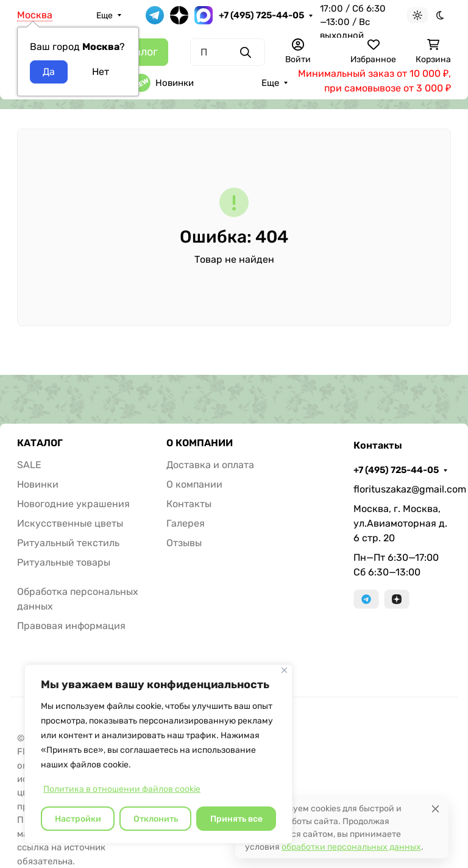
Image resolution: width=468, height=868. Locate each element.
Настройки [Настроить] (78, 819)
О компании (194, 484)
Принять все (236, 819)
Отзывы (184, 543)
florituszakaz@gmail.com (402, 489)
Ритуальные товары (64, 562)
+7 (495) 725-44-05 (261, 15)
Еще (105, 16)
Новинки (163, 83)
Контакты (189, 504)
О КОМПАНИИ (200, 443)
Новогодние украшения (73, 504)
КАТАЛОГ (40, 443)
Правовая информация (71, 626)
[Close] (435, 809)
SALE (29, 465)
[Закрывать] (284, 670)
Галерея (186, 523)
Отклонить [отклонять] (156, 819)
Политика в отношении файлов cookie (122, 789)
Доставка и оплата (210, 465)
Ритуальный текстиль (68, 543)
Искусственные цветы (70, 523)
